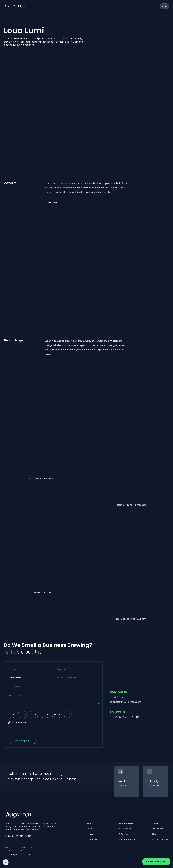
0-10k (12, 714)
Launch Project (52, 203)
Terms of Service (27, 848)
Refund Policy (10, 850)
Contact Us (92, 839)
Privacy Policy (10, 848)
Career (155, 823)
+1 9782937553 (118, 697)
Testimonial (157, 829)
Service (90, 834)
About (89, 829)
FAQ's (22, 850)
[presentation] (25, 732)
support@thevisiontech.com (126, 702)
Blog (154, 834)
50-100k (57, 714)
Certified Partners (160, 839)
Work (89, 823)
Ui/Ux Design (125, 834)
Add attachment (17, 723)
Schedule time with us (156, 862)
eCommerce (125, 829)
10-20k (22, 714)
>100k (68, 714)
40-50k (45, 714)
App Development (127, 839)
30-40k (33, 714)
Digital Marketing (127, 823)
